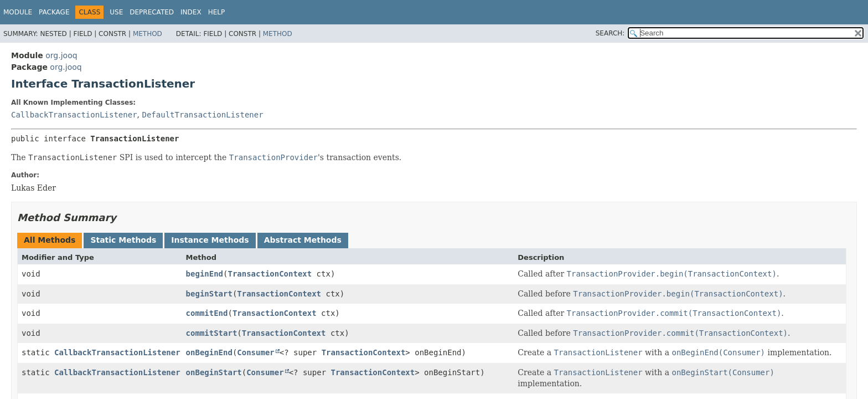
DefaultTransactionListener (202, 115)
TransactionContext (270, 274)
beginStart (209, 294)
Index (191, 12)
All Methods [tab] (50, 240)
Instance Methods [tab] (210, 240)
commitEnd (207, 313)
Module (18, 12)
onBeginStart (214, 372)
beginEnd (205, 274)
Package (54, 12)
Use (116, 12)
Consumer (255, 352)
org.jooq (61, 55)
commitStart (212, 333)
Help (217, 12)
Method (148, 34)
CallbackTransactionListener (74, 115)
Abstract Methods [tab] (303, 240)
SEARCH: (610, 33)
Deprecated (152, 12)
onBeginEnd (209, 352)
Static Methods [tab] (123, 240)
